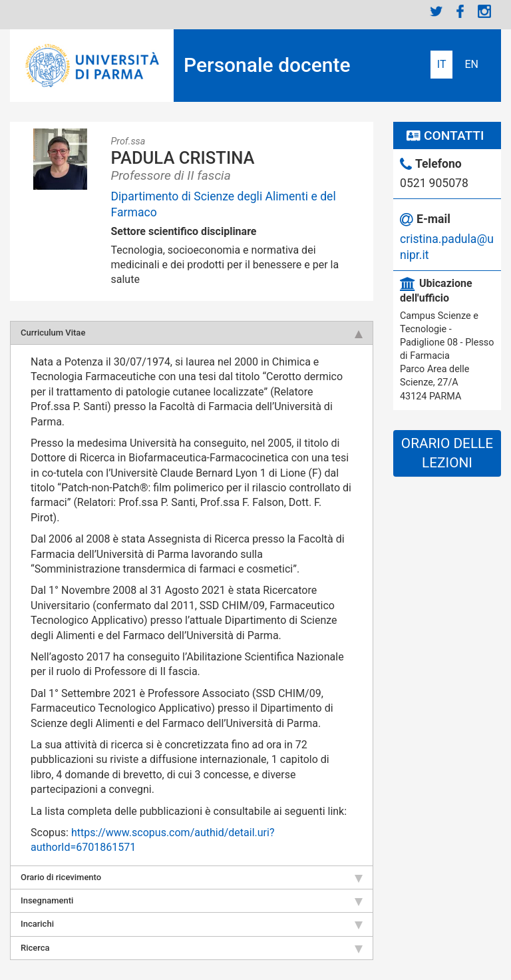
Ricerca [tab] (192, 948)
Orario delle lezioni (447, 453)
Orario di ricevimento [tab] (192, 877)
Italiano (442, 65)
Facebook (460, 11)
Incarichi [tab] (192, 924)
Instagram (484, 11)
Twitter (436, 11)
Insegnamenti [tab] (192, 901)
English (471, 65)
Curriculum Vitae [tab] (192, 333)
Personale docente (267, 65)
